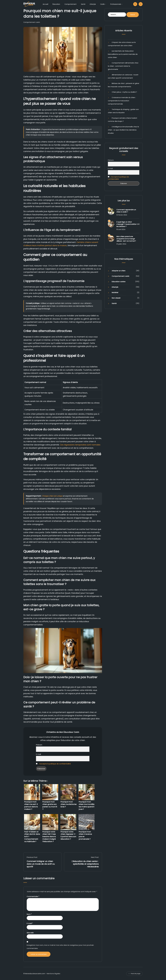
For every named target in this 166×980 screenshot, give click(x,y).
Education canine (119, 282)
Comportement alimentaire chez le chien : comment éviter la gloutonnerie (123, 66)
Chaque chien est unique (52, 496)
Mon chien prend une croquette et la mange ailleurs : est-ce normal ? (126, 239)
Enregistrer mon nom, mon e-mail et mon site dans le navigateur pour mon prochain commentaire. (60, 947)
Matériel (115, 292)
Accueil (45, 4)
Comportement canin (32, 22)
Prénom (39, 745)
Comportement (71, 4)
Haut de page (134, 974)
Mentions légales (54, 974)
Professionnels (116, 4)
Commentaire (33, 896)
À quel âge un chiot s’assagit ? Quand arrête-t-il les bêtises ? (128, 224)
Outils (102, 4)
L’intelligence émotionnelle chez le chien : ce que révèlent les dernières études (123, 130)
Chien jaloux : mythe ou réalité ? (124, 92)
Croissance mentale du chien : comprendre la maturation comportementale (122, 101)
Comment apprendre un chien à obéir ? (126, 211)
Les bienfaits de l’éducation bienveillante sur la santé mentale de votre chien (123, 54)
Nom (29, 914)
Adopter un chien (119, 271)
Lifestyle (93, 4)
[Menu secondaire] (141, 4)
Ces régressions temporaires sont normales (80, 445)
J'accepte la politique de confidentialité (55, 764)
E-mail (38, 754)
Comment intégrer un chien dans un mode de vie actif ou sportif (41, 864)
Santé (83, 4)
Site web (30, 933)
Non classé (116, 298)
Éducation (56, 4)
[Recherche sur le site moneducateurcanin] (135, 4)
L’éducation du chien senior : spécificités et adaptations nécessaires (85, 864)
